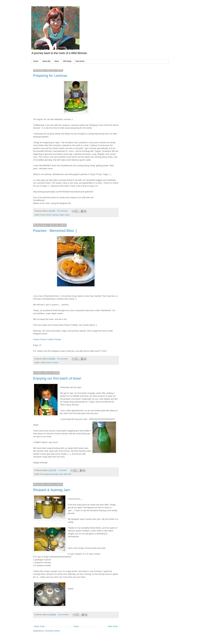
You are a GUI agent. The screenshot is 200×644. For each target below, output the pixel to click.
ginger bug (49, 474)
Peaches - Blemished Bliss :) (55, 231)
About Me (46, 61)
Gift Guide (67, 61)
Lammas (55, 215)
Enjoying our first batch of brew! (57, 378)
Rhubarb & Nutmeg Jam (52, 490)
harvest (48, 215)
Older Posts (113, 626)
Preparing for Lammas (50, 76)
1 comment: (63, 470)
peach (49, 362)
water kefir (67, 474)
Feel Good (80, 61)
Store (57, 61)
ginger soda (58, 474)
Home (36, 61)
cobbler (43, 362)
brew (42, 474)
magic (62, 215)
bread (42, 215)
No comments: (63, 211)
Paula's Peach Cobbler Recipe (47, 339)
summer (55, 362)
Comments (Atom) (52, 631)
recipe (67, 215)
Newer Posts (39, 626)
